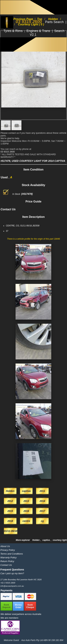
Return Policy (7, 561)
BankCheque (30, 606)
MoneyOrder (18, 606)
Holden (36, 540)
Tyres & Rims (14, 31)
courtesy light (60, 540)
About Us (5, 546)
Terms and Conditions (12, 554)
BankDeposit (6, 606)
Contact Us (6, 565)
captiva (47, 540)
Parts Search (55, 22)
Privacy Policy (8, 550)
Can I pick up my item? (12, 573)
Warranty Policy (8, 557)
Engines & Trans (39, 31)
